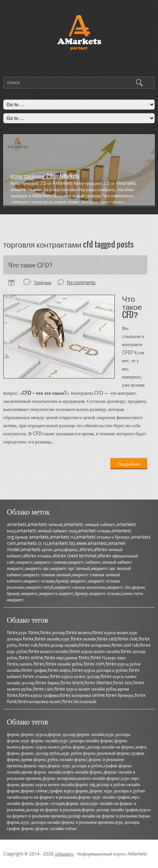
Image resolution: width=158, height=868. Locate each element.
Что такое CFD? (30, 265)
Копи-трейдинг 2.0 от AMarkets (45, 176)
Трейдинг (43, 282)
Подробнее (129, 464)
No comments (81, 282)
